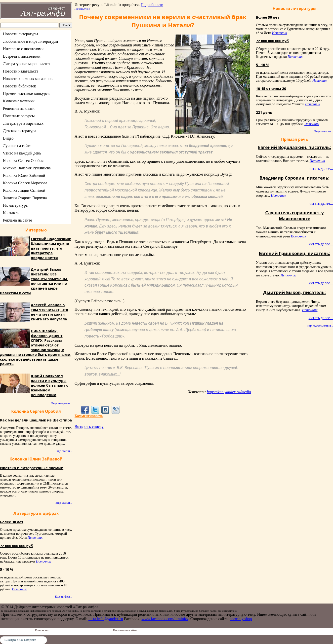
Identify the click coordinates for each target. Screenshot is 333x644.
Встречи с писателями (22, 56)
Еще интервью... (62, 403)
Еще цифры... (63, 597)
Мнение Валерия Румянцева (27, 168)
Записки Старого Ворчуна (25, 198)
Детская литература (20, 131)
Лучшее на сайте (17, 146)
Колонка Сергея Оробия (23, 161)
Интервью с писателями (23, 49)
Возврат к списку (89, 427)
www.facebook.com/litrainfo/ (165, 619)
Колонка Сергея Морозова (25, 183)
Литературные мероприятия (27, 64)
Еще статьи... (64, 451)
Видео (8, 138)
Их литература (15, 205)
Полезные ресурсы (19, 116)
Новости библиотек (20, 86)
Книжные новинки (19, 101)
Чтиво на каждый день (22, 153)
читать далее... (321, 169)
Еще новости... (324, 131)
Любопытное (82, 9)
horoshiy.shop (241, 619)
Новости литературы (21, 34)
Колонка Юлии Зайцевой (24, 175)
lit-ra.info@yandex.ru (106, 619)
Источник (35, 538)
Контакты (11, 213)
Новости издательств (21, 71)
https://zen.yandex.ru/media (229, 392)
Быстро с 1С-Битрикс (20, 640)
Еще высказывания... (320, 326)
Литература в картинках (23, 123)
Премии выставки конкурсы (27, 94)
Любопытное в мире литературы (30, 41)
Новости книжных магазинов (28, 79)
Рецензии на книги (19, 108)
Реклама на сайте (17, 220)
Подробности (152, 5)
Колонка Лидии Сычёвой (24, 190)
